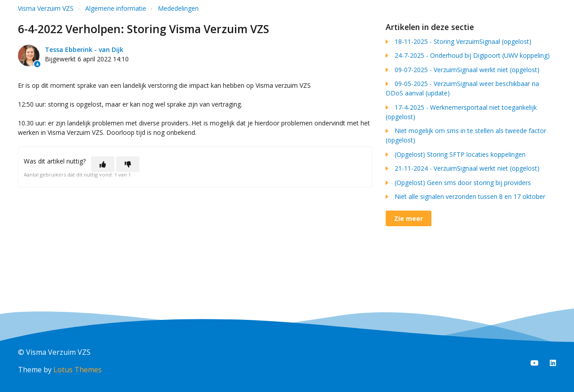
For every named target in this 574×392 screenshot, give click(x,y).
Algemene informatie (116, 8)
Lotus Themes (78, 370)
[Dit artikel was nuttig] (103, 164)
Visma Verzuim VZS (46, 8)
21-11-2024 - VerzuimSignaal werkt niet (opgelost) (467, 168)
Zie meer (409, 218)
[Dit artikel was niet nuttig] (128, 164)
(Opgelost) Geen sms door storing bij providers (463, 183)
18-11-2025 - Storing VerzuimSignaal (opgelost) (463, 41)
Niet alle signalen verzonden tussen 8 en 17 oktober (470, 196)
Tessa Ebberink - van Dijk (84, 50)
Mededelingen (178, 8)
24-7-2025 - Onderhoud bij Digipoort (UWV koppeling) (472, 55)
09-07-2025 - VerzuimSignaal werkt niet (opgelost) (467, 70)
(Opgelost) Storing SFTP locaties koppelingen (460, 154)
